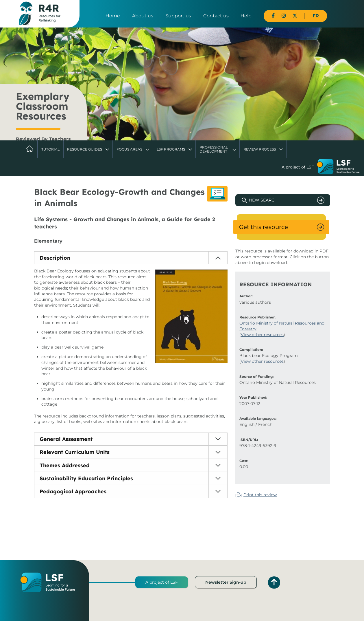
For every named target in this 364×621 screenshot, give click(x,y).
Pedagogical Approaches (73, 491)
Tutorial (50, 149)
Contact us (216, 16)
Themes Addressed (65, 465)
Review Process (260, 149)
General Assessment (66, 439)
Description (55, 258)
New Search (263, 200)
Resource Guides (85, 149)
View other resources (262, 335)
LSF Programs (171, 149)
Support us (178, 16)
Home (113, 16)
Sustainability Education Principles (86, 478)
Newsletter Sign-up (226, 582)
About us (143, 16)
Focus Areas (129, 149)
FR (316, 16)
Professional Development (214, 149)
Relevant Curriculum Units (75, 452)
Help (246, 16)
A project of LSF (162, 582)
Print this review (260, 495)
